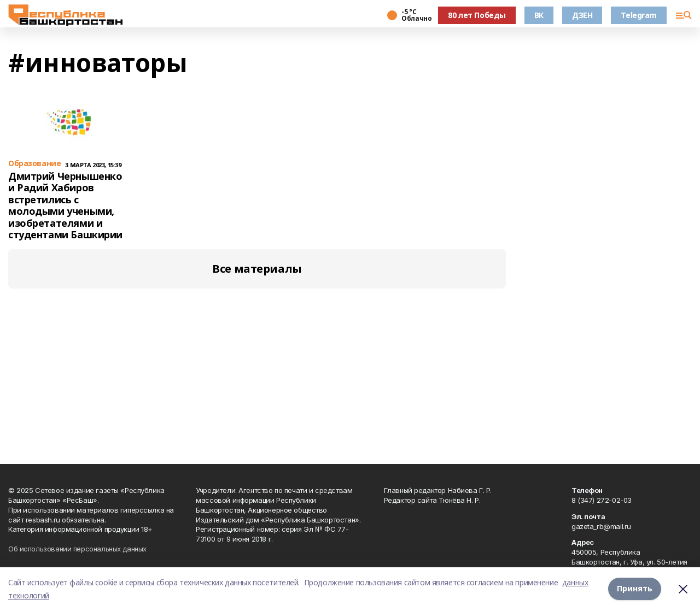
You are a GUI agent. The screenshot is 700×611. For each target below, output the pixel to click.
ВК (539, 15)
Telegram (639, 15)
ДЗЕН (582, 15)
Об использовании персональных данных (77, 549)
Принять (635, 589)
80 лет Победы (477, 15)
